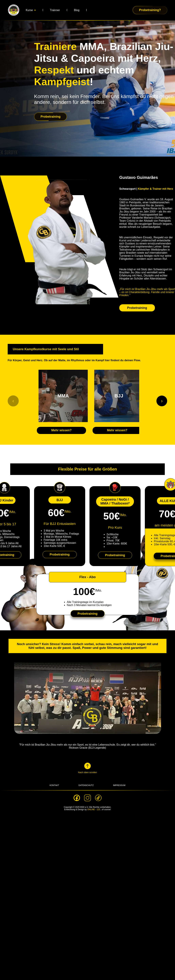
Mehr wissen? (61, 430)
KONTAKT (54, 785)
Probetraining (137, 308)
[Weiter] (162, 401)
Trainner (55, 10)
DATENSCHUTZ (86, 785)
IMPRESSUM (119, 785)
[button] (87, 768)
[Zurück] (13, 401)
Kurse (29, 10)
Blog (77, 10)
